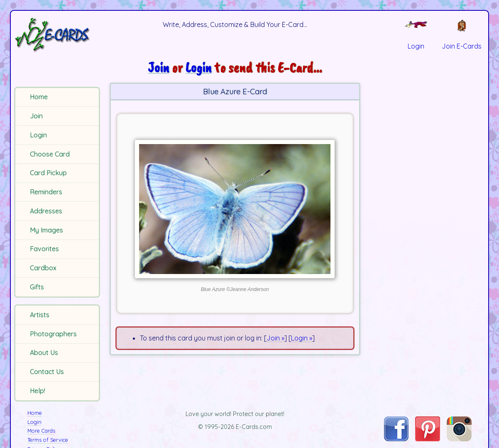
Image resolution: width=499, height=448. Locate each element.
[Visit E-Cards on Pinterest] (428, 439)
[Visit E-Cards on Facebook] (396, 439)
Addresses (46, 211)
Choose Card (50, 154)
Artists (40, 315)
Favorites (44, 249)
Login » (302, 338)
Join (36, 116)
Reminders (46, 192)
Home (39, 97)
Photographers (53, 334)
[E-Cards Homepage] (58, 35)
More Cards (41, 431)
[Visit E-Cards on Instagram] (459, 439)
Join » (275, 338)
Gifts (37, 287)
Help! (38, 391)
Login (38, 135)
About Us (44, 353)
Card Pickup (48, 173)
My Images (46, 230)
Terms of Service (48, 440)
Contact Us (47, 372)
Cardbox (43, 268)
